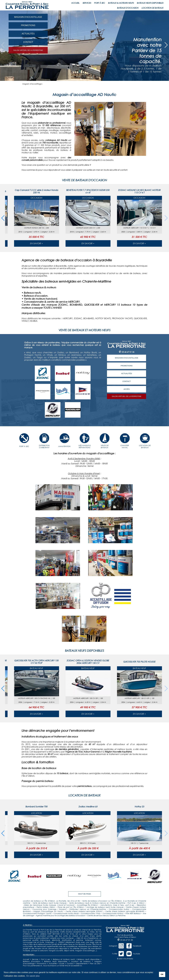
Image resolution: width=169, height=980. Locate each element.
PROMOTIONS (28, 25)
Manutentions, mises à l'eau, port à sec (117, 905)
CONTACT (28, 42)
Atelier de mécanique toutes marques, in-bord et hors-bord (49, 905)
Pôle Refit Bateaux (133, 913)
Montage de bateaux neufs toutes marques (105, 907)
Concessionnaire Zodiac (119, 909)
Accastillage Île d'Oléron (87, 905)
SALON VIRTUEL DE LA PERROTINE (28, 50)
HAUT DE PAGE (84, 894)
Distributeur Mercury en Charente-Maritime (88, 909)
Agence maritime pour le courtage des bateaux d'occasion (61, 915)
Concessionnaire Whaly (91, 913)
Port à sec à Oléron (136, 903)
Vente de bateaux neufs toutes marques (49, 903)
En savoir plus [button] (33, 976)
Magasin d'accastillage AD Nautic (48, 911)
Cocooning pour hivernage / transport (49, 909)
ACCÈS (127, 389)
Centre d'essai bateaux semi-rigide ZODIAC (84, 911)
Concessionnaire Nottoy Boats (66, 913)
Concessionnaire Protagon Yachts (37, 913)
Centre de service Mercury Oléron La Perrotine (106, 915)
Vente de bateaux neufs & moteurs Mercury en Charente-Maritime (97, 903)
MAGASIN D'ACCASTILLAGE (28, 17)
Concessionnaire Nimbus (113, 913)
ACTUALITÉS (28, 34)
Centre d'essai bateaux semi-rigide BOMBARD (125, 911)
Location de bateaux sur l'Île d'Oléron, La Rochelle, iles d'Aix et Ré (51, 901)
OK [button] (162, 974)
